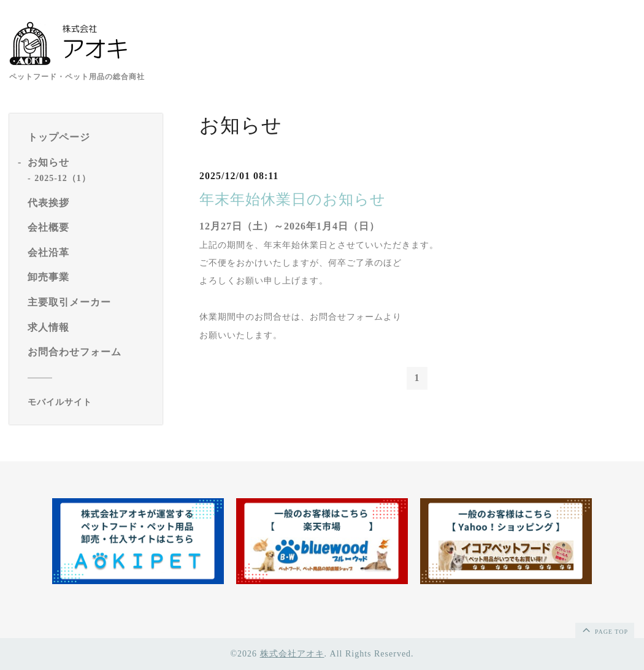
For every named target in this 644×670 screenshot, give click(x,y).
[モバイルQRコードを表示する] (90, 402)
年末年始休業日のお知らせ (293, 199)
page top (604, 630)
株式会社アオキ (292, 654)
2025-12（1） (63, 178)
